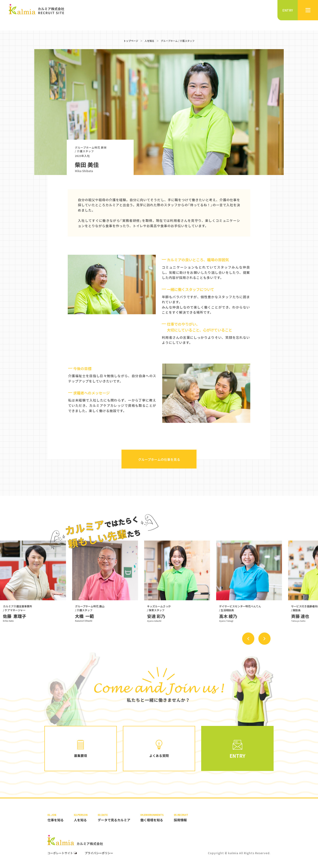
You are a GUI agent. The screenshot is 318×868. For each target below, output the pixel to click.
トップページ (131, 41)
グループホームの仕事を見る (159, 459)
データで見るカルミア (114, 817)
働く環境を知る (152, 817)
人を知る (149, 41)
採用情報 (181, 817)
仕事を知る (56, 817)
